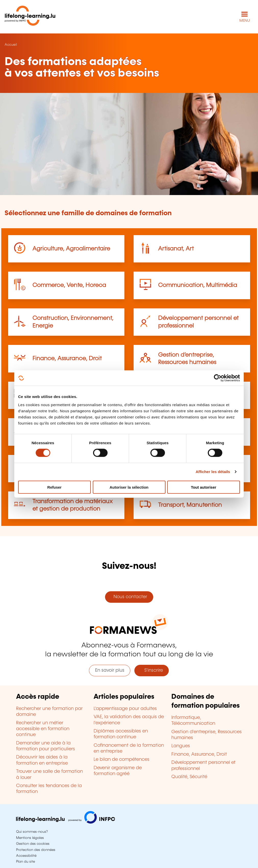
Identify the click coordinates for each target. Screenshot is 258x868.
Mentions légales (30, 838)
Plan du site (25, 862)
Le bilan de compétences (121, 759)
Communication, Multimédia (198, 285)
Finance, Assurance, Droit (67, 359)
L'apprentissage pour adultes (125, 709)
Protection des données (36, 850)
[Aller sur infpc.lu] (66, 822)
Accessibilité (26, 856)
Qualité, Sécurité (189, 777)
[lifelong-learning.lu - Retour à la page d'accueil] (30, 17)
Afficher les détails (213, 472)
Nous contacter (129, 597)
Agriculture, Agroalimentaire (71, 249)
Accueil (11, 45)
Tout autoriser (204, 487)
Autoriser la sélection (129, 487)
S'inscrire (152, 670)
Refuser (55, 487)
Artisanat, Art (176, 249)
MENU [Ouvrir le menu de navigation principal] (245, 21)
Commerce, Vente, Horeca (69, 285)
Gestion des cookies (33, 844)
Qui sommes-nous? (32, 832)
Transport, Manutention (190, 505)
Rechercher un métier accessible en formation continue (43, 729)
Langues (181, 746)
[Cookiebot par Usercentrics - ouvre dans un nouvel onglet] (218, 378)
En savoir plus (110, 670)
